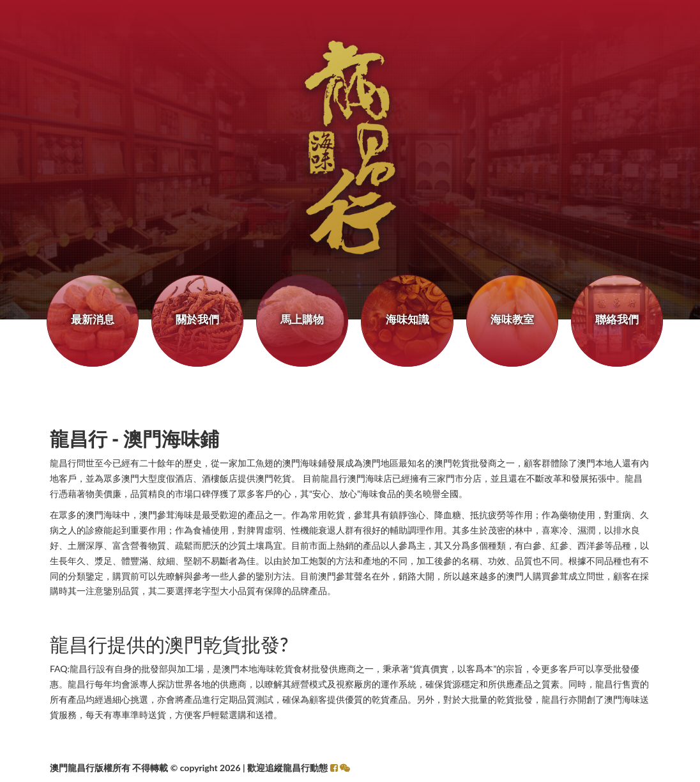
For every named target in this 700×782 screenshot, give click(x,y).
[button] (345, 768)
